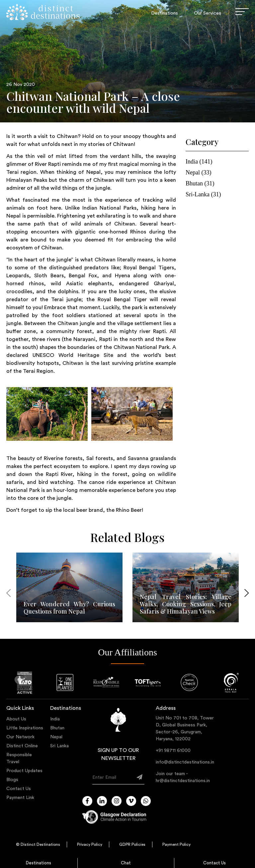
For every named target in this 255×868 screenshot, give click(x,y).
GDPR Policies (132, 844)
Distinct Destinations (40, 844)
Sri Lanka (59, 746)
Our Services (208, 13)
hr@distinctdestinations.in (183, 781)
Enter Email (104, 777)
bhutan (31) (200, 183)
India (55, 719)
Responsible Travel (19, 758)
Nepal (56, 737)
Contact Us (214, 863)
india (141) (199, 162)
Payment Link (20, 798)
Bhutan (57, 728)
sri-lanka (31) (203, 194)
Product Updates (24, 771)
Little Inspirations (25, 728)
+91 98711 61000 (173, 751)
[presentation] (8, 594)
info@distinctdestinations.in (185, 762)
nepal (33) (198, 172)
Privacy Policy (90, 844)
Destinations (39, 863)
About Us (16, 719)
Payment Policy (176, 844)
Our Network (20, 737)
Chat (126, 863)
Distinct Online (22, 746)
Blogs (12, 780)
